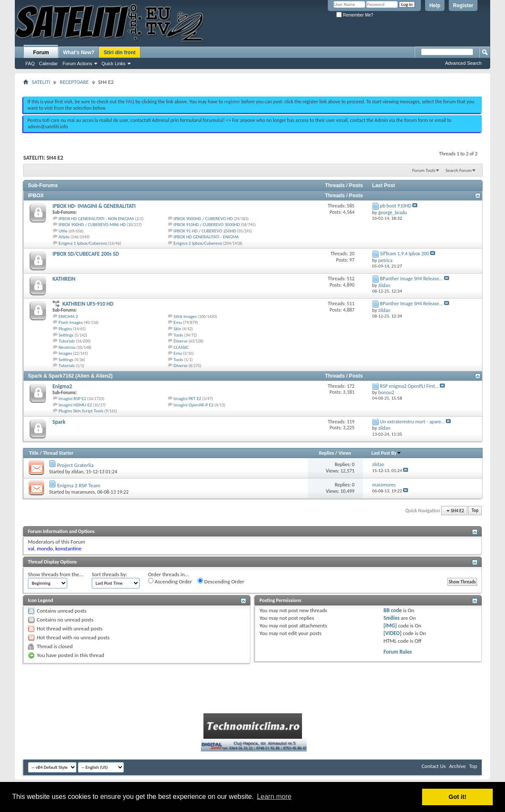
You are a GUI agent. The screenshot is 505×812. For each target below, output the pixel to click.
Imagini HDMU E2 (75, 405)
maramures (83, 492)
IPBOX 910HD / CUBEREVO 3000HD (207, 225)
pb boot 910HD (396, 206)
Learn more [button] (274, 797)
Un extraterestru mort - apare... (413, 422)
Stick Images (185, 316)
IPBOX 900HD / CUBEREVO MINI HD (92, 225)
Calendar (48, 64)
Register (463, 6)
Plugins (66, 329)
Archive (457, 766)
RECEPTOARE (74, 82)
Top (475, 511)
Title (34, 453)
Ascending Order (170, 581)
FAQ (30, 64)
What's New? (79, 52)
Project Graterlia (75, 465)
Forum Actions (77, 64)
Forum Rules (398, 652)
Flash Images (71, 322)
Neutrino (67, 347)
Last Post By (386, 453)
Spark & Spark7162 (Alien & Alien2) (70, 376)
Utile (63, 231)
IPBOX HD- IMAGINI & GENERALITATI (94, 206)
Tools (178, 335)
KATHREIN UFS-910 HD (88, 304)
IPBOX (36, 196)
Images (66, 353)
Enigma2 (62, 386)
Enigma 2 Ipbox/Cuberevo (198, 243)
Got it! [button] (458, 797)
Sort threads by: (110, 574)
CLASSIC (181, 347)
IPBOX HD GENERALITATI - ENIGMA (206, 237)
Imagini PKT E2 (187, 399)
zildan (78, 472)
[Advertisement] (252, 88)
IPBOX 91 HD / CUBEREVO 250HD (205, 231)
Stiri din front (119, 52)
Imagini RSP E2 (73, 399)
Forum (41, 52)
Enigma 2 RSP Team (79, 485)
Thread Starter (58, 453)
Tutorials (67, 341)
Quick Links (114, 64)
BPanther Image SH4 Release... (412, 279)
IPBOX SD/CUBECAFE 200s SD (86, 254)
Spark (59, 422)
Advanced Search (463, 63)
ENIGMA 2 (69, 316)
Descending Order (221, 581)
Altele (64, 237)
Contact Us (434, 766)
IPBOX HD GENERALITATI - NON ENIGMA (97, 219)
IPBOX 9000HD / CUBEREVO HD (203, 219)
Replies (327, 453)
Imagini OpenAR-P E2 (193, 405)
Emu (178, 322)
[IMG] (390, 626)
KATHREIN (64, 279)
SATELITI (41, 82)
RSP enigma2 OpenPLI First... (410, 386)
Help (435, 6)
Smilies (392, 618)
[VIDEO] (393, 633)
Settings (66, 335)
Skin (177, 329)
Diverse (180, 341)
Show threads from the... (56, 574)
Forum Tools (424, 170)
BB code (393, 610)
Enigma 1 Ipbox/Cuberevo (83, 243)
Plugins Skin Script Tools (81, 411)
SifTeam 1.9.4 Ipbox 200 (405, 254)
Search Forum (459, 170)
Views (345, 453)
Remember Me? (355, 15)
